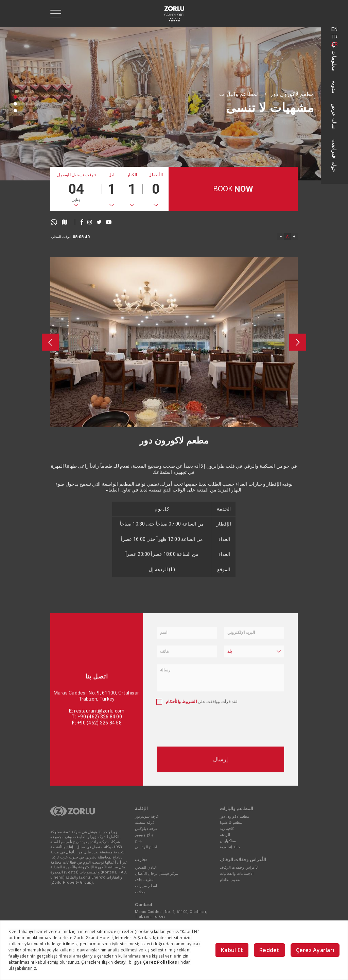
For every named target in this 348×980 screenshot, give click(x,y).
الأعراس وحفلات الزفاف (239, 867)
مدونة (335, 87)
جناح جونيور (144, 835)
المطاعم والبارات (239, 94)
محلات (140, 892)
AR (334, 44)
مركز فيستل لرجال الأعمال (156, 874)
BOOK (233, 189)
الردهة (225, 835)
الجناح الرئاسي (147, 847)
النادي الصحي (146, 867)
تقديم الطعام (230, 880)
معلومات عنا (335, 57)
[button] (15, 97)
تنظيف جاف (144, 880)
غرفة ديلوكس (146, 829)
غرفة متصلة (145, 823)
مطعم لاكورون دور (292, 94)
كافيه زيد (227, 829)
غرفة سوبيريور (147, 816)
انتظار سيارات (146, 886)
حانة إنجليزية (230, 847)
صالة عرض (335, 117)
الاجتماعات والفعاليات (237, 874)
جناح (138, 841)
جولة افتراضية (335, 156)
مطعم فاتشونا (231, 823)
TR (335, 37)
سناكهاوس (228, 841)
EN (334, 29)
